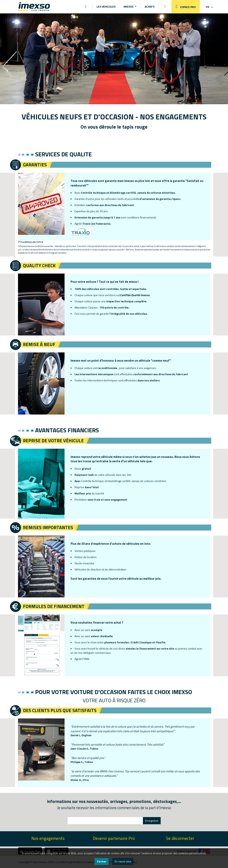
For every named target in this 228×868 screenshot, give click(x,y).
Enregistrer (152, 821)
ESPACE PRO (185, 7)
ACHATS (150, 6)
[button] (207, 7)
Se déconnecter (180, 838)
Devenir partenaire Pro (114, 838)
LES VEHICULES (106, 6)
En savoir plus (123, 861)
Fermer (102, 861)
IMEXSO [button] (129, 6)
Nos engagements (48, 838)
